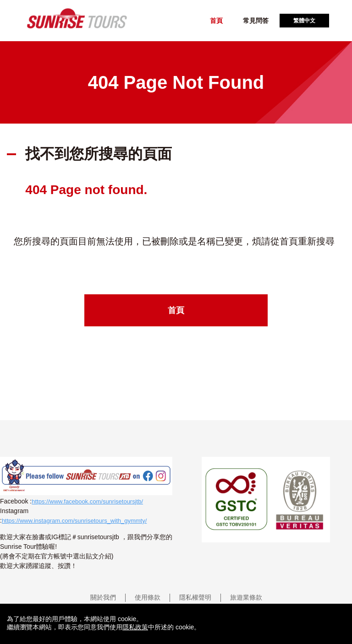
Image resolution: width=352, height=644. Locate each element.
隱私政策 (135, 627)
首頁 (216, 21)
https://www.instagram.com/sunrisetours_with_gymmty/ (74, 521)
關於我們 (103, 597)
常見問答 (256, 21)
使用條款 (148, 597)
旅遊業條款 (246, 597)
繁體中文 (304, 21)
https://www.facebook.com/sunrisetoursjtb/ (87, 501)
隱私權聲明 (195, 597)
